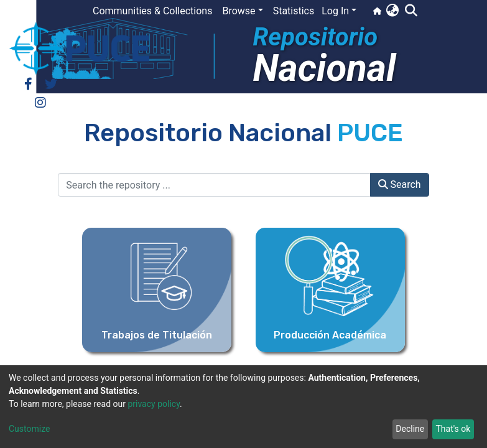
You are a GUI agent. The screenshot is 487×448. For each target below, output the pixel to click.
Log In (335, 11)
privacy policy (154, 404)
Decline (410, 429)
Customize (29, 429)
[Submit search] (411, 11)
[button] (392, 11)
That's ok (453, 429)
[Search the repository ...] (214, 185)
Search (400, 184)
